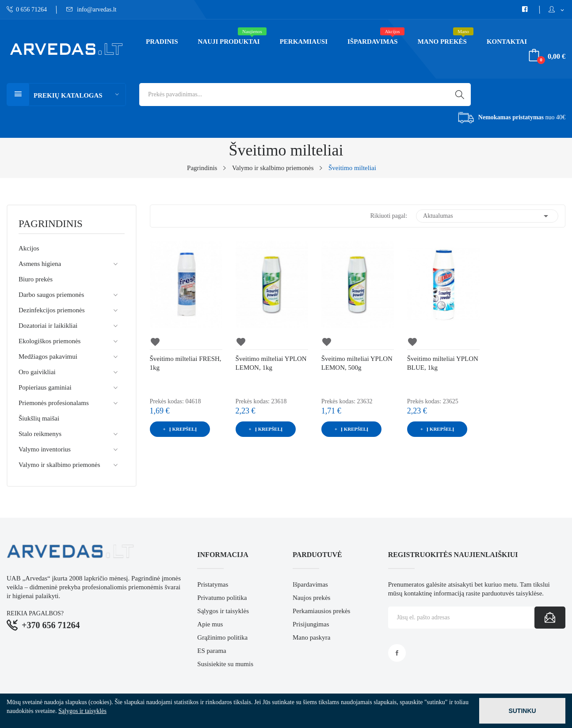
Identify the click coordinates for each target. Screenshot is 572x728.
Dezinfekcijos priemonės (52, 310)
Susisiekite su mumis (225, 664)
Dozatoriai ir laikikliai (48, 326)
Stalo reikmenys (40, 434)
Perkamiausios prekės (321, 611)
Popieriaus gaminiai (45, 387)
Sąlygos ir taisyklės (223, 611)
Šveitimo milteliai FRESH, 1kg (186, 363)
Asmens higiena (40, 264)
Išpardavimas (310, 584)
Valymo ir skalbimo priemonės (59, 465)
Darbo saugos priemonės (51, 295)
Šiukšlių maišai (39, 418)
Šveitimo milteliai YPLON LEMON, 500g (357, 363)
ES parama (212, 651)
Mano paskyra (311, 637)
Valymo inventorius (45, 449)
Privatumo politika (222, 598)
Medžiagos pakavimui (48, 356)
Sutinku (522, 711)
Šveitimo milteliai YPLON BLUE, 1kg (443, 363)
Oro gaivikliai (37, 372)
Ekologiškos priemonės (50, 341)
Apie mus (210, 624)
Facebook (397, 653)
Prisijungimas (311, 624)
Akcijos (29, 248)
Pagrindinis (51, 224)
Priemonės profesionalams (54, 403)
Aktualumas (487, 216)
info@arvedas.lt (92, 9)
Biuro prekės (36, 279)
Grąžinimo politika (222, 637)
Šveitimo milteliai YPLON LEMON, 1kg (271, 363)
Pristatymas (213, 584)
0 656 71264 (27, 9)
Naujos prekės (311, 598)
